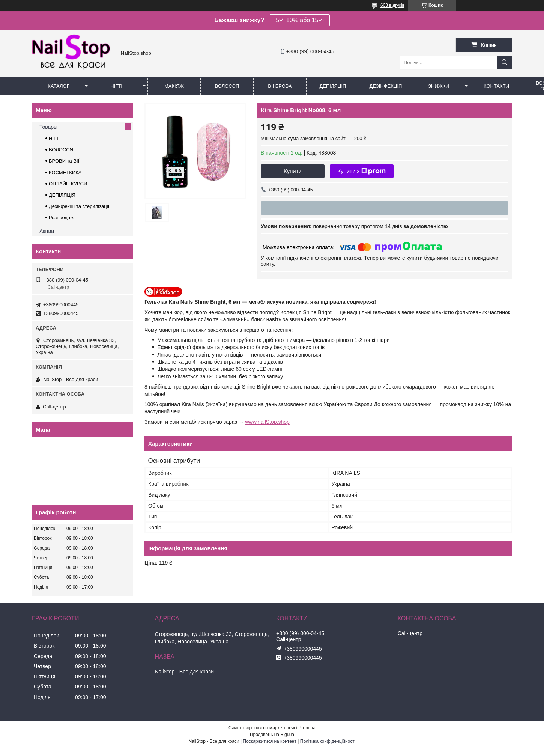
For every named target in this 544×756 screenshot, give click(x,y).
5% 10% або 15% (300, 20)
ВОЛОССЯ (61, 150)
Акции (47, 231)
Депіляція (333, 86)
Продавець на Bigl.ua (272, 735)
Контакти (496, 86)
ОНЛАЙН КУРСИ (68, 184)
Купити (293, 171)
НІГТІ (55, 138)
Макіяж (174, 86)
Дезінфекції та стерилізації (79, 206)
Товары (48, 127)
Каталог (58, 86)
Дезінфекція (386, 86)
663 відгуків (392, 5)
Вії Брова (280, 86)
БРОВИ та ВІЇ (64, 161)
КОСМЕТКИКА (65, 172)
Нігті (116, 86)
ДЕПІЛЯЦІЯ (62, 195)
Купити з (361, 171)
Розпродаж (61, 218)
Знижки (439, 86)
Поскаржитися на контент (270, 741)
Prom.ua (307, 728)
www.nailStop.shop (267, 422)
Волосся (227, 86)
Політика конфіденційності (328, 741)
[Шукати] (505, 62)
